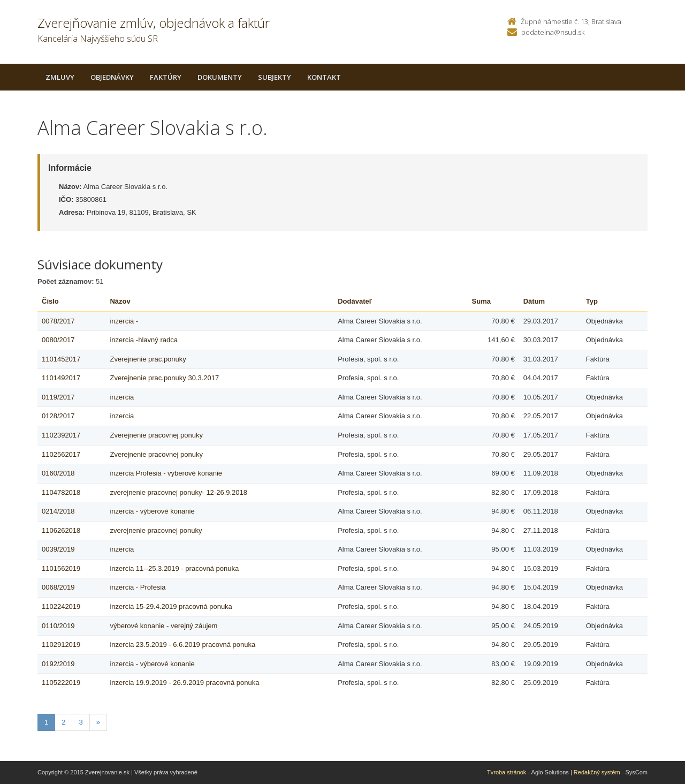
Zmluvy (60, 77)
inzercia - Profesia (138, 587)
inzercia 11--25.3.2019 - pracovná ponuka (174, 568)
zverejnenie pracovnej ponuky (156, 530)
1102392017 (61, 435)
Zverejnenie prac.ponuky (148, 359)
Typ (592, 301)
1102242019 (61, 606)
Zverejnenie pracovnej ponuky (156, 435)
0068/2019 (58, 587)
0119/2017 (58, 397)
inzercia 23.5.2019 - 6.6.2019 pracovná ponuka (182, 644)
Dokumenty (220, 77)
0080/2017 (58, 340)
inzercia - (124, 321)
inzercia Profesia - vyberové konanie (166, 473)
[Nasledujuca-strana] (98, 723)
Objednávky (112, 77)
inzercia (122, 397)
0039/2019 (58, 549)
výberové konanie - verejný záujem (163, 626)
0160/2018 (58, 473)
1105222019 (61, 683)
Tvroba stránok (507, 772)
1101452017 (61, 359)
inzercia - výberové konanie (152, 511)
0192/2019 (58, 664)
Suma (481, 301)
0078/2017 (58, 321)
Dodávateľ (355, 301)
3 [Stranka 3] (81, 722)
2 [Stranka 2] (63, 722)
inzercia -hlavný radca (143, 340)
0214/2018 (58, 511)
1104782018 (61, 492)
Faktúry (166, 77)
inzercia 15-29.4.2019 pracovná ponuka (171, 606)
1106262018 (61, 530)
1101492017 (61, 378)
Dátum (534, 301)
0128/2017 (58, 416)
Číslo (50, 301)
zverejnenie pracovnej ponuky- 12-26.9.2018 (178, 492)
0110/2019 (58, 626)
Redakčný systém (597, 772)
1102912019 (61, 644)
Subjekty (275, 77)
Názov (120, 301)
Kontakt (324, 77)
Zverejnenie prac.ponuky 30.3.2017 (164, 378)
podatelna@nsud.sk (553, 32)
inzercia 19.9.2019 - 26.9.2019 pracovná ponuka (184, 683)
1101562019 (61, 568)
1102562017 (61, 454)
